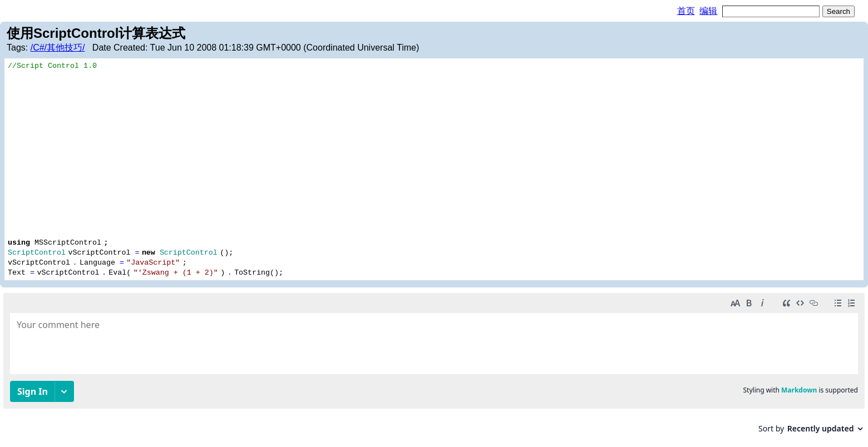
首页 (686, 11)
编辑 (708, 11)
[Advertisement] (434, 153)
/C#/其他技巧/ (58, 48)
